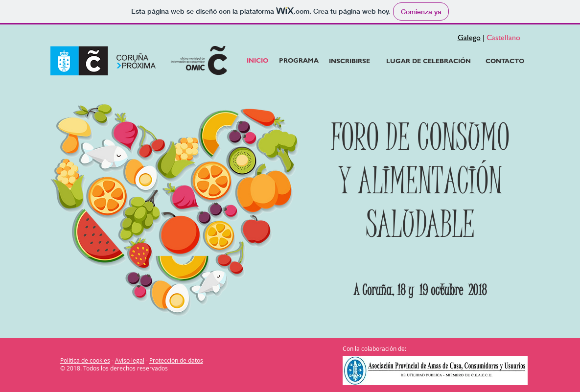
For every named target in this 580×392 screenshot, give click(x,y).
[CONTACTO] (505, 61)
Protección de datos (176, 360)
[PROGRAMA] (299, 61)
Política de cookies (85, 360)
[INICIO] (257, 61)
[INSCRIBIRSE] (350, 61)
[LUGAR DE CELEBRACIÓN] (429, 61)
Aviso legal (130, 360)
